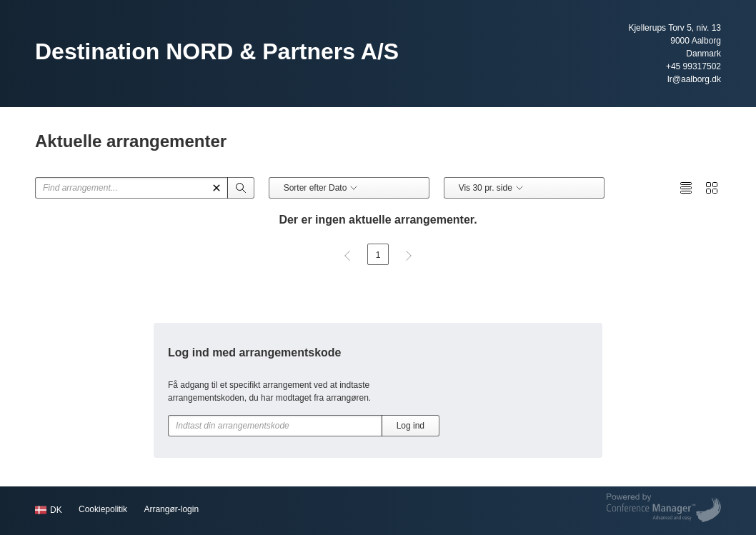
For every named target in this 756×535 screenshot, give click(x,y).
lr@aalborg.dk (694, 79)
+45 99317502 (693, 66)
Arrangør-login (171, 509)
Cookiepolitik (103, 509)
